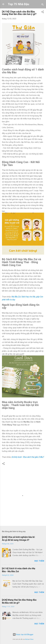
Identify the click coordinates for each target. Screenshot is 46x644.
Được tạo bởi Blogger (23, 634)
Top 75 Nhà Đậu (18, 4)
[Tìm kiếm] (43, 5)
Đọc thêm (39, 561)
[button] (43, 12)
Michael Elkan (29, 639)
